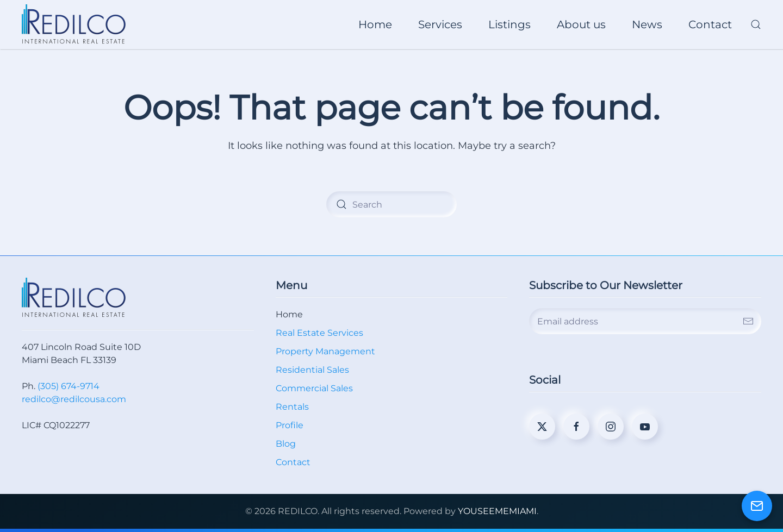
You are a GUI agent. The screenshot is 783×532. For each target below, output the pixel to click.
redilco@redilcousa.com (74, 399)
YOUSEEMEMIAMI (497, 511)
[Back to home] (75, 24)
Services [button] (440, 24)
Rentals (292, 407)
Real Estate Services (319, 333)
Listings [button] (509, 24)
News (647, 24)
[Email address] (645, 321)
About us (581, 24)
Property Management (325, 351)
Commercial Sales (314, 388)
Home (375, 24)
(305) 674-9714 (69, 386)
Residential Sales (312, 370)
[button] (756, 24)
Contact (710, 24)
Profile (290, 425)
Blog (286, 444)
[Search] (391, 204)
